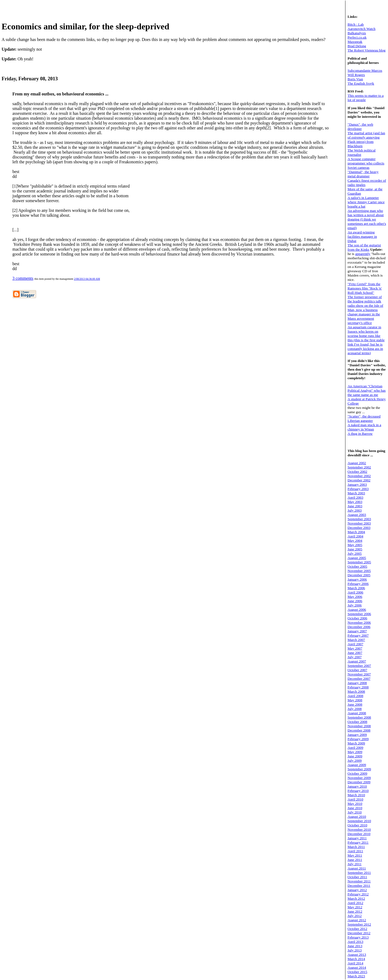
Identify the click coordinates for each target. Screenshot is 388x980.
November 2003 (359, 523)
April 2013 (355, 942)
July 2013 (355, 950)
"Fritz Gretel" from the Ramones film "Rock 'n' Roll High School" (365, 288)
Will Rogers (356, 75)
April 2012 (355, 903)
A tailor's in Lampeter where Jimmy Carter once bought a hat (366, 202)
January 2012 (357, 890)
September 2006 (359, 614)
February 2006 (358, 584)
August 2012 (357, 920)
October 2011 (357, 877)
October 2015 (357, 972)
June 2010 (355, 808)
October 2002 (357, 472)
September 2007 (359, 666)
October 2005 (357, 566)
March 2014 (356, 959)
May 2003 (355, 502)
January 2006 (357, 579)
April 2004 (355, 536)
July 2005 (355, 553)
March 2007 (356, 640)
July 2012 (355, 916)
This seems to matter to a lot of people (366, 98)
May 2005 (355, 545)
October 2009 (357, 773)
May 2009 (355, 752)
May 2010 (355, 804)
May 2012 (355, 907)
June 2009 (355, 756)
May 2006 (355, 597)
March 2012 (356, 898)
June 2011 (355, 860)
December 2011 (359, 886)
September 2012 (359, 924)
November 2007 (359, 674)
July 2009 (355, 760)
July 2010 (355, 812)
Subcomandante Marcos (365, 70)
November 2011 (359, 881)
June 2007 (355, 653)
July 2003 (355, 510)
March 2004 (356, 532)
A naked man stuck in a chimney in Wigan (364, 427)
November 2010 (359, 829)
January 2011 (357, 838)
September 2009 (359, 769)
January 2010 (357, 786)
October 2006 (357, 618)
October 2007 (357, 670)
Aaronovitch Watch (361, 29)
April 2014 (355, 963)
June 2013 (355, 946)
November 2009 (359, 778)
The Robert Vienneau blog (367, 50)
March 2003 (356, 493)
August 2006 (357, 610)
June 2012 (355, 911)
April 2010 (355, 799)
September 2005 (359, 562)
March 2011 (356, 847)
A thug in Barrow (360, 434)
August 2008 (357, 713)
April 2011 (355, 851)
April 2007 (355, 644)
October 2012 (357, 929)
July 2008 (355, 709)
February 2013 (358, 937)
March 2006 (356, 588)
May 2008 (355, 700)
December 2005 (359, 575)
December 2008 (359, 730)
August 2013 (357, 955)
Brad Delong (357, 46)
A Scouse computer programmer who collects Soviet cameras (366, 163)
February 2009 (358, 739)
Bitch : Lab (356, 24)
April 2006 (355, 592)
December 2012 (359, 933)
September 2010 (359, 821)
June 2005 (355, 549)
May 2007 (355, 648)
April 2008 (355, 696)
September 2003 (359, 519)
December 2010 (359, 834)
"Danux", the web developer (360, 127)
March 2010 (356, 795)
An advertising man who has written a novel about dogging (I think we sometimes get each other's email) (367, 219)
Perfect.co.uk (357, 37)
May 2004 (355, 541)
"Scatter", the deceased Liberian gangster (364, 418)
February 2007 (358, 635)
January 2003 (357, 484)
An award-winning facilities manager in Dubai (362, 237)
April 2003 (355, 497)
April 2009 (355, 748)
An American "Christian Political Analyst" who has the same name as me (367, 390)
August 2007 (357, 661)
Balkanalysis (357, 33)
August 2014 (357, 967)
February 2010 (358, 791)
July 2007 (355, 657)
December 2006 (359, 627)
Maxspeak (355, 42)
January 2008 (357, 683)
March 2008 (356, 691)
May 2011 (355, 855)
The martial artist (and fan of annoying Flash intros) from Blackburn (366, 139)
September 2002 (359, 467)
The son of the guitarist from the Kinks (364, 247)
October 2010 (357, 825)
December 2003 (359, 528)
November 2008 (359, 726)
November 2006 (359, 622)
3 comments (23, 278)
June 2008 (355, 704)
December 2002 (359, 480)
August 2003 (357, 515)
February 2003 (358, 489)
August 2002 (357, 463)
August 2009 (357, 765)
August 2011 (357, 868)
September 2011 (359, 873)
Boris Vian (355, 79)
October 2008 (357, 722)
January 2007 (357, 631)
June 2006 (355, 601)
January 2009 (357, 735)
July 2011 (355, 864)
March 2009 (356, 743)
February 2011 (358, 842)
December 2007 (359, 679)
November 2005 (359, 571)
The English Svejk (361, 83)
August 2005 (357, 558)
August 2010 (357, 817)
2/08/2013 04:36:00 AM (87, 279)
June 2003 (355, 506)
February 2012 (358, 894)
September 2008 (359, 717)
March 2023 (356, 976)
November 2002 (359, 476)
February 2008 (358, 687)
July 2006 (355, 605)
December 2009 (359, 782)
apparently (363, 254)
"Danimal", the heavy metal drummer (363, 174)
